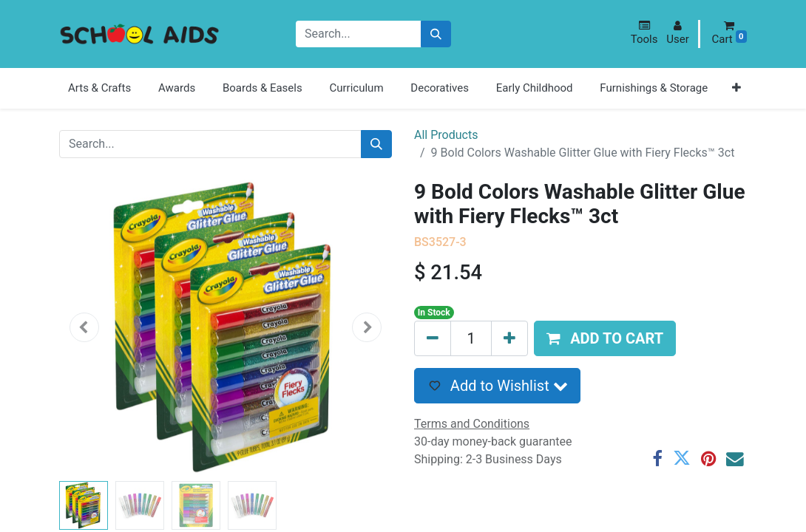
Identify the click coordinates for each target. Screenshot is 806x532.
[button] (644, 33)
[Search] (436, 34)
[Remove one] (433, 338)
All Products (446, 135)
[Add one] (509, 338)
